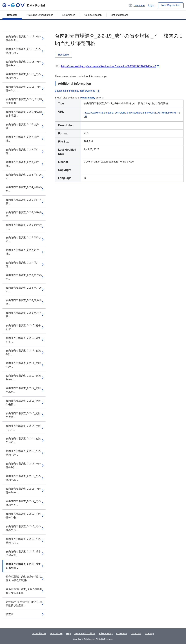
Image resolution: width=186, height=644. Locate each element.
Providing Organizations (40, 15)
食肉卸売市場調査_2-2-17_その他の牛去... (23, 503)
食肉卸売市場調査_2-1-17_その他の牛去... (23, 38)
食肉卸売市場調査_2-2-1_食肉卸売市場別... (24, 101)
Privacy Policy (106, 633)
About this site (39, 633)
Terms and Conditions (85, 633)
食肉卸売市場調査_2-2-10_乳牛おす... (23, 327)
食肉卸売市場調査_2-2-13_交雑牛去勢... (23, 403)
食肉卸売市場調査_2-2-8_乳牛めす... (24, 277)
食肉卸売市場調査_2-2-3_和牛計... (23, 151)
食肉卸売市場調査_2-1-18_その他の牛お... (23, 51)
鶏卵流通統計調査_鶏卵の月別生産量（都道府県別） (24, 578)
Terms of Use (56, 633)
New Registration (171, 5)
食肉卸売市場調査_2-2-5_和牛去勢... (24, 202)
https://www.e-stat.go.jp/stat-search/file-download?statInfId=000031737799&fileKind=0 (109, 66)
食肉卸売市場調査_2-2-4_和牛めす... (24, 177)
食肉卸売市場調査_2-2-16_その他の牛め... (23, 478)
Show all (100, 98)
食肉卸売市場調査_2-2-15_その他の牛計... (23, 453)
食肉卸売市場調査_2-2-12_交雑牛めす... (23, 378)
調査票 (10, 614)
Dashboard (136, 633)
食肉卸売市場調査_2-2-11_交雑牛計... (23, 352)
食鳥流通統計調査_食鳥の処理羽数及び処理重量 (24, 591)
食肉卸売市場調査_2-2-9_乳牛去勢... (24, 302)
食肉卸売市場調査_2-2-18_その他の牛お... (23, 528)
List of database (120, 15)
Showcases (69, 15)
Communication (93, 15)
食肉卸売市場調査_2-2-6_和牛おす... (24, 227)
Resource (63, 55)
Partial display (88, 98)
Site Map (149, 633)
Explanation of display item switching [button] (78, 91)
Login (151, 5)
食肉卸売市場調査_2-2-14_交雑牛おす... (23, 428)
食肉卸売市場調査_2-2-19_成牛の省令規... (23, 553)
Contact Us (122, 633)
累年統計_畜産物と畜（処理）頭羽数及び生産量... (24, 604)
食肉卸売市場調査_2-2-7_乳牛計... (23, 252)
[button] (136, 5)
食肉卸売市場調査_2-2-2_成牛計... (23, 126)
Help (68, 633)
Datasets (12, 15)
